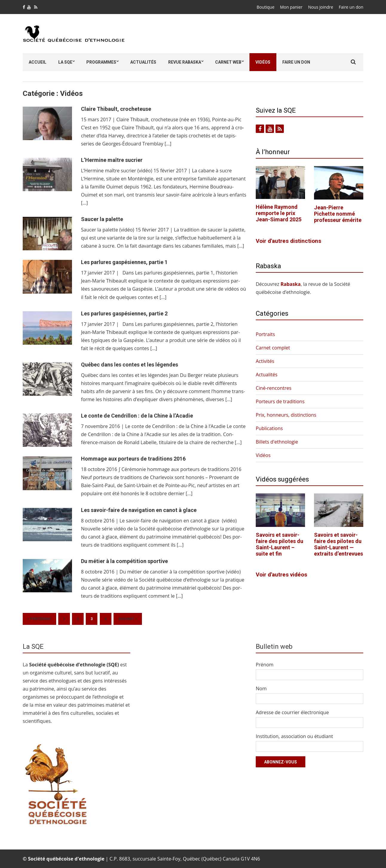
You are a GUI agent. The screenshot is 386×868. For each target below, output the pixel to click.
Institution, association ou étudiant (294, 736)
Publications (269, 428)
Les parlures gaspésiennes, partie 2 (124, 313)
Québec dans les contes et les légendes (130, 365)
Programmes (101, 62)
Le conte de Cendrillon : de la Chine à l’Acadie (137, 416)
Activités (265, 361)
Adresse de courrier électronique (292, 712)
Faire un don (351, 7)
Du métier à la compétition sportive (124, 561)
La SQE (65, 62)
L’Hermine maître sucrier (112, 160)
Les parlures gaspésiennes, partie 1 (124, 262)
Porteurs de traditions (280, 401)
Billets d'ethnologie (277, 442)
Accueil (37, 62)
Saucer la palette (102, 219)
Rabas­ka (291, 284)
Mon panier (291, 7)
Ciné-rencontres (274, 388)
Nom (261, 688)
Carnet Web (228, 62)
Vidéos (263, 62)
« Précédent (39, 619)
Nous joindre (321, 7)
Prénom (265, 665)
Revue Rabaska (185, 62)
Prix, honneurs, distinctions (286, 415)
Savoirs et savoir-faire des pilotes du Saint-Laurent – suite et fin (279, 544)
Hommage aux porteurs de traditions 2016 (133, 459)
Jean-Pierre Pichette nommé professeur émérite (338, 214)
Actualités (143, 62)
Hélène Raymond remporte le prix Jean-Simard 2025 (279, 213)
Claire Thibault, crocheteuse (116, 109)
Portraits (265, 334)
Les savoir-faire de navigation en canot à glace (139, 510)
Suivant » (128, 619)
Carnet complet (273, 348)
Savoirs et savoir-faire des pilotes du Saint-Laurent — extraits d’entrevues (338, 544)
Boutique (266, 7)
